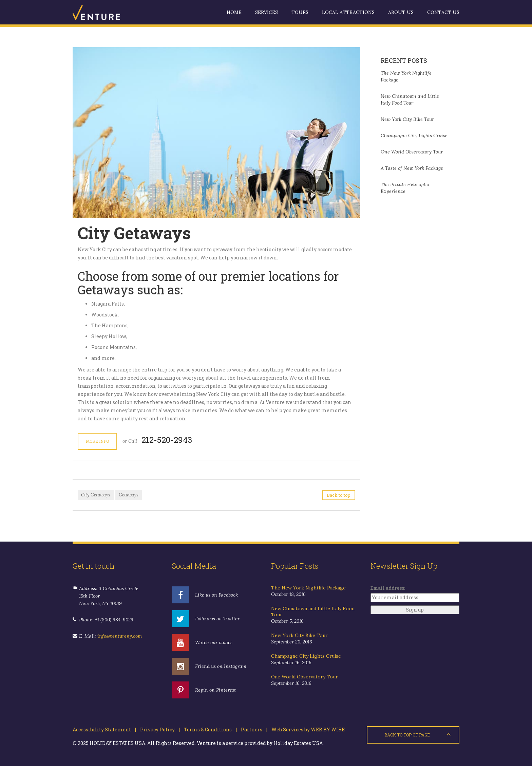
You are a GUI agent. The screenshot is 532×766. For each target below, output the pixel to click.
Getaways (129, 495)
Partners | (252, 729)
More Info (97, 441)
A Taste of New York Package (412, 168)
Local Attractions (348, 12)
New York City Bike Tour (407, 119)
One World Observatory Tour (412, 152)
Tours (300, 12)
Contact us (443, 12)
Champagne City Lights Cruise (414, 135)
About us (401, 12)
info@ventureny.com (120, 636)
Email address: (388, 588)
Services (267, 12)
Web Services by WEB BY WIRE (306, 729)
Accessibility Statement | (104, 729)
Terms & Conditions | (208, 729)
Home (234, 12)
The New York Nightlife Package (308, 588)
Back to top (339, 495)
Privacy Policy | (158, 729)
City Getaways (96, 495)
